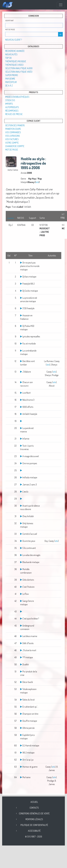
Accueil (34, 802)
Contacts (34, 808)
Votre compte (12, 143)
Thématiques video (14, 65)
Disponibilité (11, 218)
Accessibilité (34, 831)
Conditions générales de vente (34, 813)
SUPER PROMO (12, 75)
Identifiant (9, 21)
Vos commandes (13, 132)
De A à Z (9, 86)
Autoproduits (12, 107)
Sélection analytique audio (19, 68)
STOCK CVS (10, 100)
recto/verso (13, 170)
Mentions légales (34, 819)
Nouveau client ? (14, 40)
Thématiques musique (16, 61)
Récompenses (12, 111)
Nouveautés (11, 54)
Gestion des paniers (15, 125)
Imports (9, 104)
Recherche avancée (15, 51)
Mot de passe (10, 30)
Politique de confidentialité (34, 825)
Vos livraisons (13, 136)
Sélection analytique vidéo (19, 72)
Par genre (10, 79)
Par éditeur (11, 82)
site (37, 182)
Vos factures (12, 139)
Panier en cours (13, 129)
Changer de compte (15, 146)
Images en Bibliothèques (17, 97)
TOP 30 (8, 58)
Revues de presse (14, 114)
